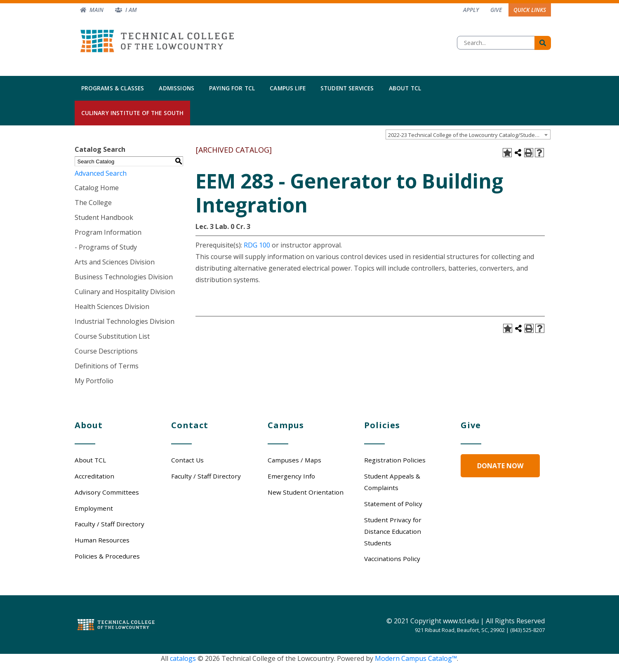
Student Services (347, 88)
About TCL (405, 88)
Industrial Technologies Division (125, 321)
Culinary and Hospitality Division (125, 292)
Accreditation (94, 476)
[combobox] (468, 134)
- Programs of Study (106, 247)
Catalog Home (97, 188)
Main (96, 10)
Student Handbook (104, 217)
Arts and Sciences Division (115, 262)
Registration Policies (395, 460)
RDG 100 (257, 245)
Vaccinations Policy (392, 559)
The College (93, 203)
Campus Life (288, 88)
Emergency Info (291, 476)
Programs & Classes (113, 88)
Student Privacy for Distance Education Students (393, 531)
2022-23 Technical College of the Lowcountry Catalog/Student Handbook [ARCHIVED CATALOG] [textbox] (469, 135)
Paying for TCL (232, 88)
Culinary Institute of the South (133, 113)
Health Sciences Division (112, 307)
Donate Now (500, 466)
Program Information (108, 232)
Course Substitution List (112, 336)
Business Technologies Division (124, 277)
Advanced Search (101, 173)
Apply (471, 10)
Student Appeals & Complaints (392, 482)
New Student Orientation (306, 492)
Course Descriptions (106, 351)
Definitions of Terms (107, 366)
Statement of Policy (393, 504)
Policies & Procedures (107, 556)
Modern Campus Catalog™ (416, 658)
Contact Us (187, 460)
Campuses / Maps (294, 460)
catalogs (183, 658)
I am (131, 10)
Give (496, 10)
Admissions (177, 88)
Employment (94, 508)
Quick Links (530, 10)
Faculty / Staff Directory (109, 524)
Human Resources (102, 540)
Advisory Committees (107, 492)
